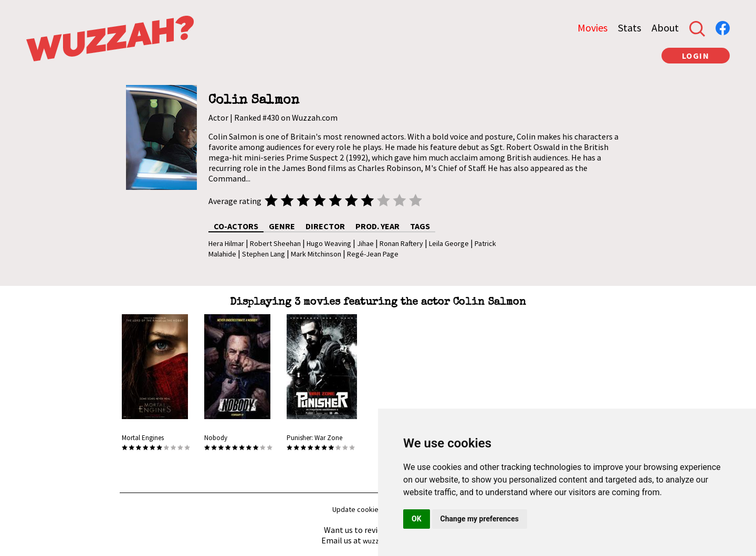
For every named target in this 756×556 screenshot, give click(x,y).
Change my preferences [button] (480, 519)
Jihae (365, 243)
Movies (592, 28)
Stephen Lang (264, 254)
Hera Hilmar (226, 243)
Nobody (216, 438)
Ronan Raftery (401, 243)
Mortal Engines (143, 438)
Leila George (449, 243)
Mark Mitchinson (316, 254)
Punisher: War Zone (314, 438)
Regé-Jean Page (373, 254)
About (665, 28)
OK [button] (417, 519)
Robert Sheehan (275, 243)
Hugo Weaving (329, 243)
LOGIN (696, 56)
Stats (629, 28)
